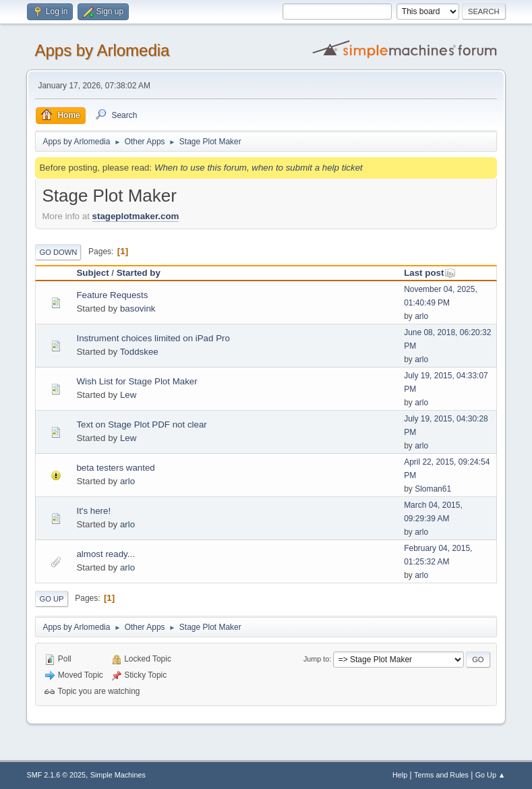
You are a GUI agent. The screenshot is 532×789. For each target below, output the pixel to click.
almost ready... (105, 554)
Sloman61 (433, 489)
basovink (138, 309)
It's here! (93, 511)
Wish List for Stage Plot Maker (137, 381)
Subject (92, 273)
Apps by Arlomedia (102, 50)
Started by (139, 273)
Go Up (51, 599)
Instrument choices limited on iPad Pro (153, 338)
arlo (421, 316)
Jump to (316, 659)
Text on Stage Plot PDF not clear (141, 425)
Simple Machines (118, 775)
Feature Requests (112, 295)
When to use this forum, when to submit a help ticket (259, 168)
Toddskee (139, 352)
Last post (430, 273)
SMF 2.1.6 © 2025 (56, 775)
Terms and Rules (441, 775)
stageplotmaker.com (136, 216)
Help (400, 775)
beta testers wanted (115, 468)
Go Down (58, 252)
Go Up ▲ (491, 775)
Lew (128, 395)
